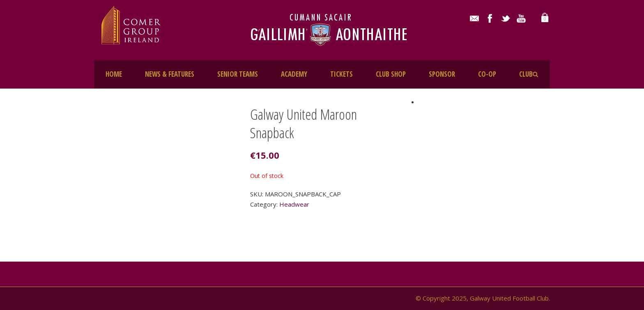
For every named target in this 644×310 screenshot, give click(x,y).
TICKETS (342, 74)
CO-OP (487, 74)
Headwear (294, 204)
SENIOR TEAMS (238, 74)
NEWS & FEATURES (170, 74)
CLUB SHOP (391, 74)
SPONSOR (442, 74)
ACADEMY (294, 74)
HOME (114, 74)
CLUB (526, 74)
